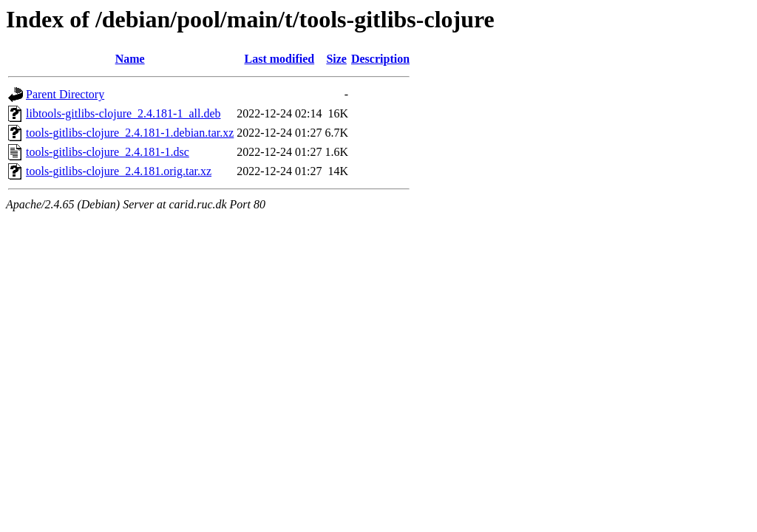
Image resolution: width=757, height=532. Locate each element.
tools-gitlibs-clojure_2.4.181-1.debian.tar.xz (130, 133)
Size (336, 59)
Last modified (280, 59)
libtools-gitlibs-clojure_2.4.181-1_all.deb (123, 113)
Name (130, 59)
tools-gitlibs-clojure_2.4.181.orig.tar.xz (119, 171)
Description (380, 59)
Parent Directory (65, 94)
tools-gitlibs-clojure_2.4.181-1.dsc (108, 152)
